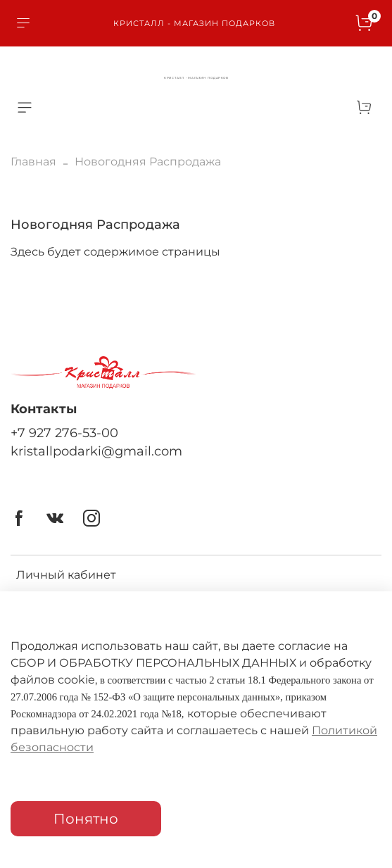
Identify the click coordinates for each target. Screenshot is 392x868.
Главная (33, 162)
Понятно (86, 819)
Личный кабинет (66, 575)
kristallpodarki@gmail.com (96, 451)
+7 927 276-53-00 (64, 433)
